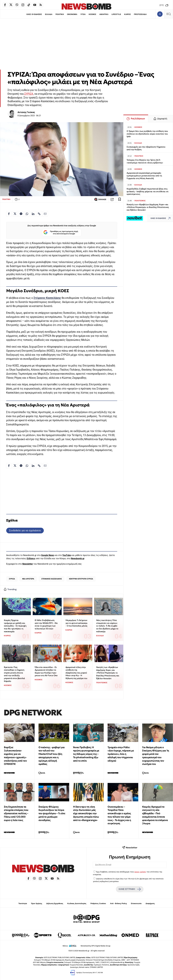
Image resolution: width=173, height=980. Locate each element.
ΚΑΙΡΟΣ (128, 14)
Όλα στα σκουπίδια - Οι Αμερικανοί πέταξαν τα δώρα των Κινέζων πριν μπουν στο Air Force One (46, 671)
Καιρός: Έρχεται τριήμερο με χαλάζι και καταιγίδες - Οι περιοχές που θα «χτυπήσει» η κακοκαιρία (15, 626)
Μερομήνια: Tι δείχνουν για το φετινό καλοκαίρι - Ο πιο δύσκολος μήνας (76, 623)
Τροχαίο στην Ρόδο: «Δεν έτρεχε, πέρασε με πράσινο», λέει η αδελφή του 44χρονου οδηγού (121, 754)
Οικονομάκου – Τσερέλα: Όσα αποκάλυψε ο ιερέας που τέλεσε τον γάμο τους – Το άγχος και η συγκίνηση (119, 815)
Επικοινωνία (136, 903)
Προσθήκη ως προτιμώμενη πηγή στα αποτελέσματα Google (61, 233)
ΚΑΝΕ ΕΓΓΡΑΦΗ (130, 889)
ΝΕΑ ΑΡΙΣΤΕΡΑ (28, 579)
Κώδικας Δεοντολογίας (77, 903)
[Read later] (120, 199)
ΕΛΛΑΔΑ (49, 14)
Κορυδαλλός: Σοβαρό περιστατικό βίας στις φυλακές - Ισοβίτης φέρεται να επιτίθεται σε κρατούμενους (148, 191)
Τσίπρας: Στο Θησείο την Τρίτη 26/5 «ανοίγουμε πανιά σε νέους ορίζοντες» (145, 161)
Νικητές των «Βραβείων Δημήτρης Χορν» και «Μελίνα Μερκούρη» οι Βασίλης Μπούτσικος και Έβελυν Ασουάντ (108, 673)
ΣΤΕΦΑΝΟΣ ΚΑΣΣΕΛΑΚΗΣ (52, 579)
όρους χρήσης (140, 872)
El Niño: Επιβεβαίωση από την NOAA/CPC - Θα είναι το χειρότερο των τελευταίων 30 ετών (46, 624)
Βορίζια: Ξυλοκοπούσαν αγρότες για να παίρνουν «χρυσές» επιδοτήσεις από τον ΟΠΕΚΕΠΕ (15, 756)
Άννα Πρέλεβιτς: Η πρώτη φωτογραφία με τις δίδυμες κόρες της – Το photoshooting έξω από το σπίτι (86, 754)
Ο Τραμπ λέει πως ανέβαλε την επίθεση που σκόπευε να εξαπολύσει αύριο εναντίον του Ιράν (147, 134)
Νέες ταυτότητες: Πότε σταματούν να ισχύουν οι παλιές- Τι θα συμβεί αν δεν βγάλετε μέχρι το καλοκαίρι (107, 626)
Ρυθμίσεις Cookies (98, 903)
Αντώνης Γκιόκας (26, 112)
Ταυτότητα (23, 903)
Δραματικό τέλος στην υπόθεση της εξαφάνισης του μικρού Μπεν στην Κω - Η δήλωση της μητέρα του (76, 673)
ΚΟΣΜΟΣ (92, 14)
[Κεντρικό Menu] (169, 14)
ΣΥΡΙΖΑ (29, 94)
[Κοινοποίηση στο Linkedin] (33, 214)
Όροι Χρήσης (37, 903)
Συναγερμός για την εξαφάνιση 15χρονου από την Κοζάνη (146, 148)
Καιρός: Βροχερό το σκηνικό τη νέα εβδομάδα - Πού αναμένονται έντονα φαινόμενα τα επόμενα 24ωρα (155, 815)
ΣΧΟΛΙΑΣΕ (100, 199)
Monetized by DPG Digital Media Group (96, 946)
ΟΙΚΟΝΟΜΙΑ (72, 14)
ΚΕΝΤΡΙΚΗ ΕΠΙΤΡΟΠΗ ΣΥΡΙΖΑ (81, 579)
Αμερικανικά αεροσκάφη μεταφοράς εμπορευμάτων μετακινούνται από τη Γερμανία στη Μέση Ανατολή (144, 176)
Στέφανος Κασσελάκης (47, 298)
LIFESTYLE (116, 14)
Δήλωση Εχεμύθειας (55, 903)
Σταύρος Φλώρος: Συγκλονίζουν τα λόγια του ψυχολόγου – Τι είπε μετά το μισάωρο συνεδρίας (52, 813)
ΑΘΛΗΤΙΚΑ (104, 14)
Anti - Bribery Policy (118, 903)
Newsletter (28, 564)
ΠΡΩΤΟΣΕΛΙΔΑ (140, 14)
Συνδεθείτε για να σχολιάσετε (25, 530)
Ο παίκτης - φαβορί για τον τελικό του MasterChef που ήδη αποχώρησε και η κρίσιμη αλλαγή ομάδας (52, 756)
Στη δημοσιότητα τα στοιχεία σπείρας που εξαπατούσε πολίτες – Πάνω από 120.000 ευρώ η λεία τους (16, 813)
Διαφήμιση (150, 903)
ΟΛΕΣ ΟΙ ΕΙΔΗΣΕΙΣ (34, 14)
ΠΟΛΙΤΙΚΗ (60, 14)
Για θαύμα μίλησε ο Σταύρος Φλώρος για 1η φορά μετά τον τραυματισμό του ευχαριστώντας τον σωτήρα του (156, 756)
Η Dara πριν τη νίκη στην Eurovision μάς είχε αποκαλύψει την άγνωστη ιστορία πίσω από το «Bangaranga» (86, 813)
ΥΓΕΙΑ (83, 14)
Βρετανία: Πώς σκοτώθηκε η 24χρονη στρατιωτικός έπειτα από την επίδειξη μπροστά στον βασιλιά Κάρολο (14, 674)
